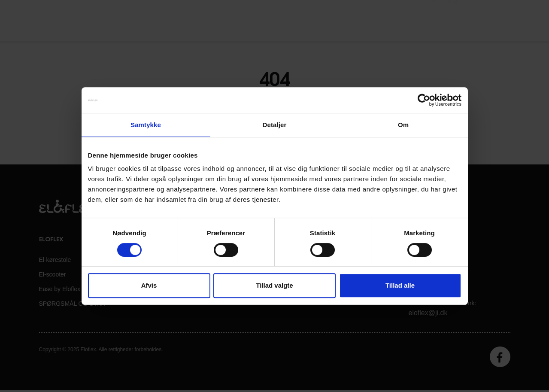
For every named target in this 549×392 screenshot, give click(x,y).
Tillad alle (400, 285)
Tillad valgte (274, 285)
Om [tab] (403, 125)
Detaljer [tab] (275, 125)
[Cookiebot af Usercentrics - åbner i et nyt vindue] (424, 100)
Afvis (149, 285)
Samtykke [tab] (146, 125)
